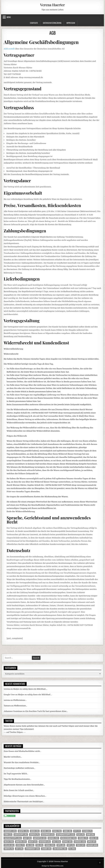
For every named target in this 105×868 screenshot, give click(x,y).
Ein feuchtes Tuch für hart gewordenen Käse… (46, 711)
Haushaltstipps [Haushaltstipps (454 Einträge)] (13, 838)
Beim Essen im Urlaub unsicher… (19, 790)
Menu (9, 17)
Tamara (7, 706)
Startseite (34, 23)
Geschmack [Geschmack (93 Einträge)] (48, 835)
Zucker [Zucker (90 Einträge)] (46, 849)
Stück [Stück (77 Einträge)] (20, 845)
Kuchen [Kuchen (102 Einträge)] (53, 838)
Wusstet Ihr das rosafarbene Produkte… (22, 762)
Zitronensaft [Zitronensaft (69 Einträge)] (32, 849)
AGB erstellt (9, 49)
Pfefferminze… (20, 700)
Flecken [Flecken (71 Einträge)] (87, 831)
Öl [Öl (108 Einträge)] (72, 849)
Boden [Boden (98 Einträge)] (35, 831)
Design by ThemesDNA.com (52, 866)
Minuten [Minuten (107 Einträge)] (21, 842)
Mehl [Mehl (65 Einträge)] (94, 838)
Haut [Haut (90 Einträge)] (27, 838)
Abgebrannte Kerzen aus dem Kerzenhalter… (24, 785)
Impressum (71, 23)
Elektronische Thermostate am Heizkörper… (24, 802)
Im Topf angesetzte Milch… (16, 774)
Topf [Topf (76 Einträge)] (71, 845)
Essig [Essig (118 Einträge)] (57, 831)
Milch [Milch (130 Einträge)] (9, 842)
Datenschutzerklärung (52, 23)
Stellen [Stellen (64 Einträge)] (9, 845)
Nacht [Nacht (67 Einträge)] (33, 842)
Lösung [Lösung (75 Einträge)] (83, 838)
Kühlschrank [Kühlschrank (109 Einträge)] (68, 838)
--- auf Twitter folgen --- (15, 732)
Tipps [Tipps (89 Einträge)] (61, 845)
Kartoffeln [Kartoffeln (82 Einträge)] (40, 838)
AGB (52, 33)
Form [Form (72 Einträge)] (8, 835)
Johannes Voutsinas (13, 711)
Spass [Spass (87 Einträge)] (92, 842)
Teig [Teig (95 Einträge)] (39, 845)
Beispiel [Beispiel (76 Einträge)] (23, 831)
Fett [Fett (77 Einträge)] (77, 831)
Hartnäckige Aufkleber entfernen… (19, 768)
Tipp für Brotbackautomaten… (17, 779)
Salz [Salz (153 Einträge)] (57, 842)
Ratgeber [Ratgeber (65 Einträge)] (45, 842)
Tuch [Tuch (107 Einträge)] (81, 845)
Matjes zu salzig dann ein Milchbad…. (30, 689)
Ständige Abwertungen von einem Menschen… (25, 796)
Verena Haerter (52, 5)
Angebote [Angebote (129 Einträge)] (10, 831)
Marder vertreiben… (13, 757)
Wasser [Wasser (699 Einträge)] (92, 845)
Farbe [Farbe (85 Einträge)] (67, 831)
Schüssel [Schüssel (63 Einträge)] (80, 842)
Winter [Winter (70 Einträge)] (9, 849)
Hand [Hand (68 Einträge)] (90, 835)
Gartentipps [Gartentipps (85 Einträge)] (21, 835)
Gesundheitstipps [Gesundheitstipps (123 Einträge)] (66, 835)
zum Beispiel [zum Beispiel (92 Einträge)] (60, 849)
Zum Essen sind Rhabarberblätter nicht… (22, 751)
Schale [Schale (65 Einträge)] (67, 842)
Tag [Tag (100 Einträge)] (30, 845)
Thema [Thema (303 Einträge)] (50, 845)
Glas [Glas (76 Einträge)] (80, 835)
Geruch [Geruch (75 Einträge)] (34, 835)
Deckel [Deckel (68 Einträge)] (46, 831)
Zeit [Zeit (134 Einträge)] (19, 849)
